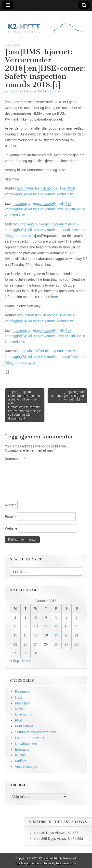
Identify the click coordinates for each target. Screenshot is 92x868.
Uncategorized (26, 744)
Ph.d (19, 720)
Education (23, 749)
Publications (24, 726)
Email (10, 517)
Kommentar (15, 459)
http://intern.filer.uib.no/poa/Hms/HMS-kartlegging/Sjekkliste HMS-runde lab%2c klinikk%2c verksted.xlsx (45, 209)
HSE (8, 45)
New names (24, 715)
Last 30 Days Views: (50, 833)
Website (11, 528)
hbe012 (14, 91)
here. (55, 297)
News (15, 45)
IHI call (20, 755)
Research (22, 691)
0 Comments (55, 91)
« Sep (15, 661)
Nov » (26, 661)
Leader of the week (30, 738)
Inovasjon (22, 703)
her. (77, 161)
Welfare (21, 761)
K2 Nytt (44, 858)
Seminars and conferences (35, 732)
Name (11, 505)
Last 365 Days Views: (51, 839)
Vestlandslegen (27, 767)
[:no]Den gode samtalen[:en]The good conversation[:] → (68, 396)
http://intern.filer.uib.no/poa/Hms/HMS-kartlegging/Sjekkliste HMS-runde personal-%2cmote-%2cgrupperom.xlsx (46, 230)
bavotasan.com (66, 863)
